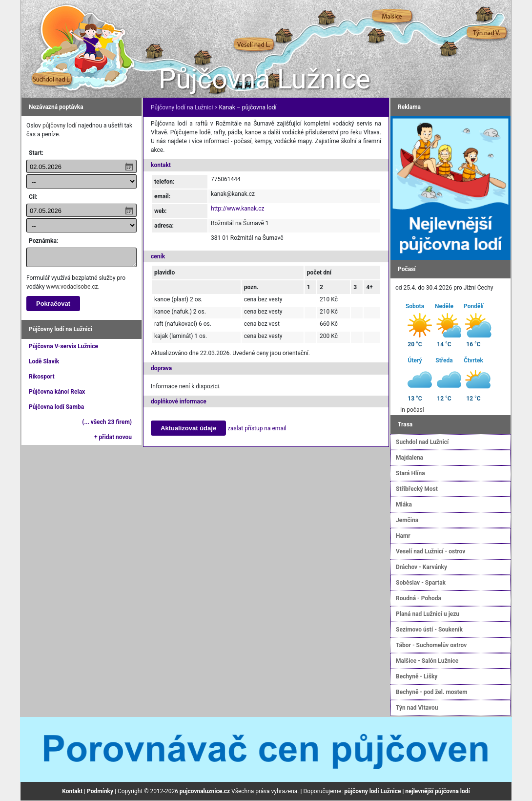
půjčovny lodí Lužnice (372, 791)
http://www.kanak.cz (237, 209)
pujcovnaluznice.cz (205, 791)
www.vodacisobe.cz (72, 287)
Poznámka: (43, 241)
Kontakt (72, 791)
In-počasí (412, 410)
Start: (36, 153)
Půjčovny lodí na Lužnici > (184, 107)
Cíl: (33, 197)
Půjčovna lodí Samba (56, 407)
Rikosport (41, 377)
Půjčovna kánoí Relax (57, 392)
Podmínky (100, 791)
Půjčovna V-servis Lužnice (63, 346)
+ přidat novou (113, 437)
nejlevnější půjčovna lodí (437, 791)
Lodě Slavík (44, 361)
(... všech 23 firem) (107, 422)
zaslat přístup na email (257, 428)
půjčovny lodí (60, 126)
